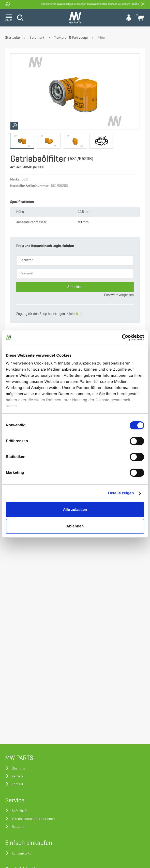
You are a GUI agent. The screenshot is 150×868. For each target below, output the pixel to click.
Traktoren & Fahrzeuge (71, 38)
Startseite (12, 38)
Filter (101, 38)
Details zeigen (121, 493)
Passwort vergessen (119, 295)
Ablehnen (75, 526)
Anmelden (75, 287)
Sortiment (37, 38)
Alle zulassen (75, 509)
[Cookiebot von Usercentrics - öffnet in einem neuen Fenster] (122, 338)
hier (79, 314)
